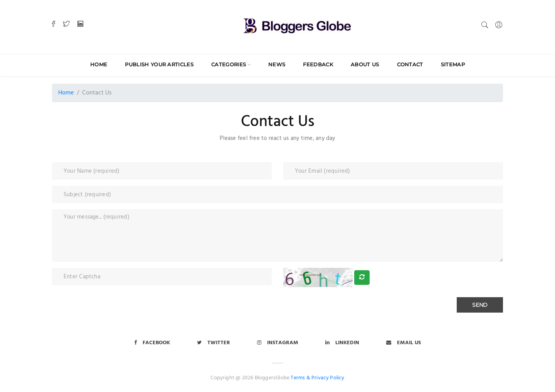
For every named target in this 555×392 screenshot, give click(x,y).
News (277, 64)
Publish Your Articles (159, 64)
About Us (365, 64)
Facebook (152, 343)
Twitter (214, 343)
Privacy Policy (328, 378)
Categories (229, 64)
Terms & (300, 378)
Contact (410, 64)
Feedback (318, 64)
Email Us (404, 343)
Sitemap (453, 64)
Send (480, 305)
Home (99, 64)
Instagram (278, 343)
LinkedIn (342, 343)
